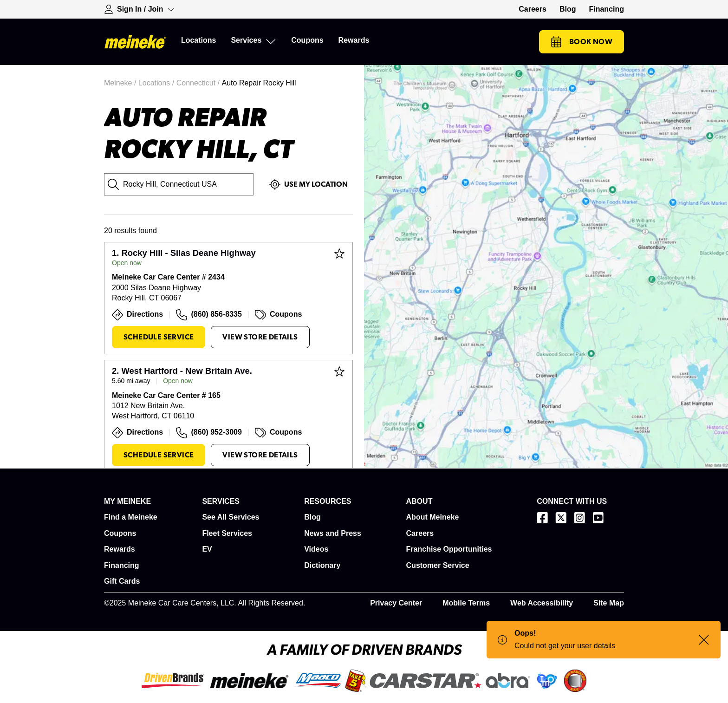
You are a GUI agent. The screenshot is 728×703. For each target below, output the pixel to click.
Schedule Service (159, 337)
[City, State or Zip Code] (179, 184)
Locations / (157, 83)
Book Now (582, 42)
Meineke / (121, 83)
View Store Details (260, 337)
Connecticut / (199, 83)
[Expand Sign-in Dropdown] (139, 9)
